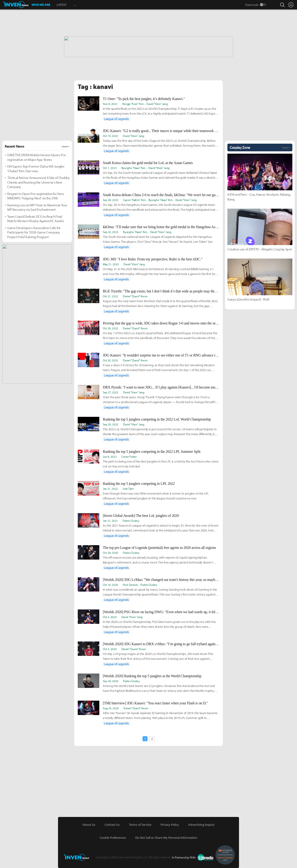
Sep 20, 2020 (111, 681)
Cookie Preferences (113, 838)
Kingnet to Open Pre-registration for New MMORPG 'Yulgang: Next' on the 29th (36, 196)
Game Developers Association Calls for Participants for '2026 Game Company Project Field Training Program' (34, 232)
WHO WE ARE (41, 5)
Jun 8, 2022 (110, 457)
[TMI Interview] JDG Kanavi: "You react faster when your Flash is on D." (155, 703)
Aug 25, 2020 (111, 708)
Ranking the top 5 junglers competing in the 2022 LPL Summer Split (152, 452)
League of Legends (116, 119)
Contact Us (112, 825)
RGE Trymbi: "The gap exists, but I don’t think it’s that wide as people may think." (161, 291)
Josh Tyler (128, 489)
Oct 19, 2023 (110, 136)
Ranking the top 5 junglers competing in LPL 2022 (139, 484)
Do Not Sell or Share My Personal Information (166, 838)
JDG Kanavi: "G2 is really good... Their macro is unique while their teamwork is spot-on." (161, 131)
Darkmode (252, 5)
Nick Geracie (130, 585)
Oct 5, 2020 (110, 617)
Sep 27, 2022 (111, 392)
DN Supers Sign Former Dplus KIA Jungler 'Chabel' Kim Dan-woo (36, 169)
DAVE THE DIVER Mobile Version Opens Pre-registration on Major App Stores (37, 157)
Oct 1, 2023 (110, 168)
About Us (89, 825)
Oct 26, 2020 (110, 553)
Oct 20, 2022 (110, 328)
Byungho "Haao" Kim (133, 168)
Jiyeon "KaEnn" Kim (134, 200)
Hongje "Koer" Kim (133, 104)
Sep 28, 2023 (111, 200)
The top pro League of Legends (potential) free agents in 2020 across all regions (159, 548)
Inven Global (16, 5)
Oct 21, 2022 (110, 296)
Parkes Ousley (131, 521)
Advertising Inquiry (201, 825)
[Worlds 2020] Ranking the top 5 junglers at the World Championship (152, 676)
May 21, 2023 (111, 264)
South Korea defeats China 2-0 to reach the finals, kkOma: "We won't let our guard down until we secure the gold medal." (161, 195)
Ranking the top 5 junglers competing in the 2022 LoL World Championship (157, 419)
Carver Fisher (129, 457)
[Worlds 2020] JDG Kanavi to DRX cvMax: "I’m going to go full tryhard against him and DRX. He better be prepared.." (161, 644)
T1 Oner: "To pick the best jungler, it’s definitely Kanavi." (144, 99)
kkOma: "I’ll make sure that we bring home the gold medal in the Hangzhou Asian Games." (161, 227)
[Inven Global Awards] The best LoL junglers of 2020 (141, 516)
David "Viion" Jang (157, 104)
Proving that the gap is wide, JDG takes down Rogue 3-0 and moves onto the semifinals (161, 323)
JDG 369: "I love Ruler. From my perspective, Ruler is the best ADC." (153, 259)
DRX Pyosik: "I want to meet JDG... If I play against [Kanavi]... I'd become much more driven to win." (161, 387)
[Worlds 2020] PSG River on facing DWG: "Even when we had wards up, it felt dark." (161, 612)
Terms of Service (140, 825)
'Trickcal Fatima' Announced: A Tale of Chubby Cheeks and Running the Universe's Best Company (38, 182)
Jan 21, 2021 (110, 521)
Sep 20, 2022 (111, 424)
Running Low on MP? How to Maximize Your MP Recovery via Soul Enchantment (37, 207)
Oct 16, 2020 (110, 585)
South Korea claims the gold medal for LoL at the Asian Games (148, 163)
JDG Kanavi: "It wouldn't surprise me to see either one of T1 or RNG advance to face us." (161, 355)
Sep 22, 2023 (111, 232)
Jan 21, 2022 (110, 489)
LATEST (62, 5)
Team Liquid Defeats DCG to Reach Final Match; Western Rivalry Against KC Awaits (36, 219)
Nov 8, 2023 (110, 104)
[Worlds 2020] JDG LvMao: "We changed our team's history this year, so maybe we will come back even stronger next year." (161, 580)
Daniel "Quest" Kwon (135, 296)
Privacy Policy (170, 825)
